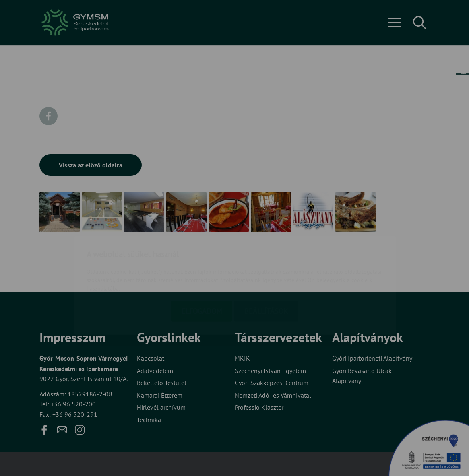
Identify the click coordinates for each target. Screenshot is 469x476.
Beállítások (266, 264)
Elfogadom (202, 264)
